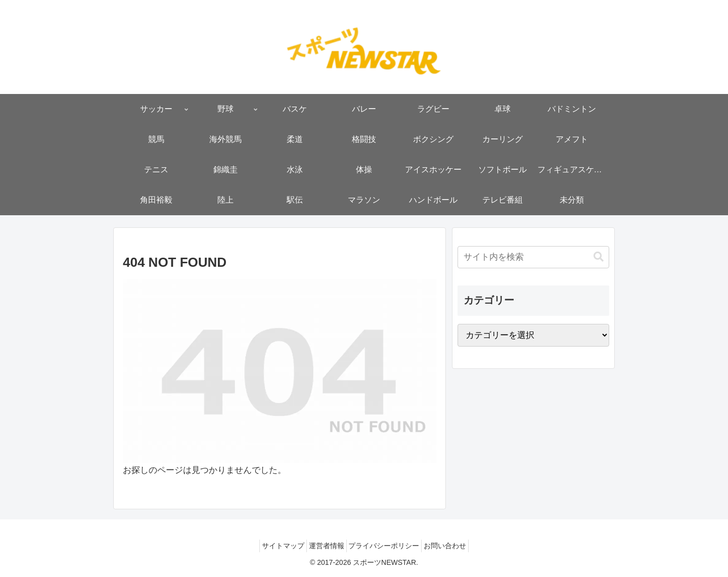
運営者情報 (324, 546)
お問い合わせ (454, 546)
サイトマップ (274, 546)
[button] (599, 257)
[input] (533, 257)
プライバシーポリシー (387, 546)
